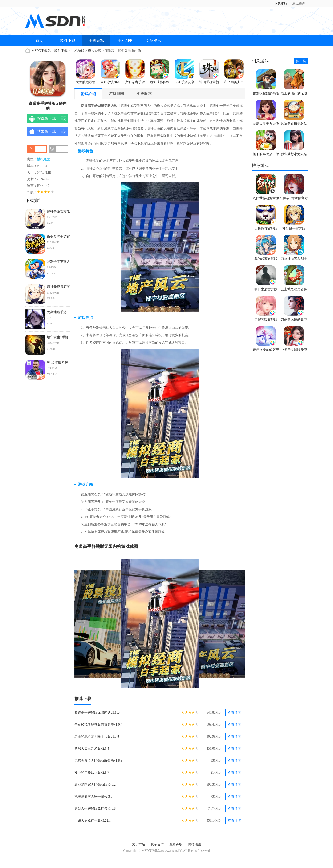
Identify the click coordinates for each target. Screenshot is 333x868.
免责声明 (176, 844)
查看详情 (234, 713)
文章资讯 (153, 41)
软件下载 (68, 41)
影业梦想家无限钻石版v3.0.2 (95, 785)
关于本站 (138, 844)
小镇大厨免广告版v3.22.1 (93, 821)
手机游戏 (96, 41)
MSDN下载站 (41, 51)
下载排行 (281, 3)
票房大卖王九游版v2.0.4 (92, 749)
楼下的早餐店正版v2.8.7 (92, 773)
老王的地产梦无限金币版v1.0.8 (97, 737)
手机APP (125, 41)
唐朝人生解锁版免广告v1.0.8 (95, 809)
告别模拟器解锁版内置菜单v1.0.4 (98, 725)
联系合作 (157, 844)
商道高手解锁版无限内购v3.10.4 (97, 713)
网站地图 (195, 844)
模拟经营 (94, 51)
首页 (39, 41)
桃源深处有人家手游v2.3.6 (93, 797)
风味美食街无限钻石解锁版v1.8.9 (98, 761)
